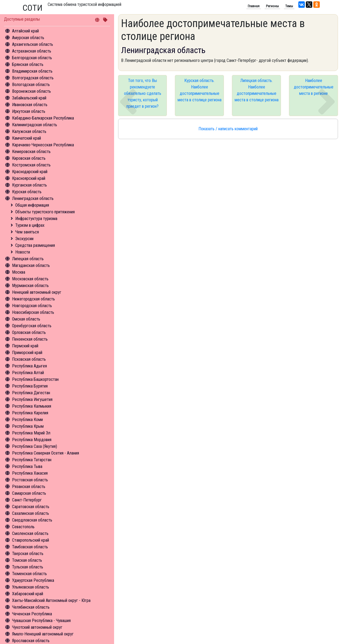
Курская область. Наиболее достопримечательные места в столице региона (200, 90)
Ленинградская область (33, 198)
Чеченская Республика (32, 614)
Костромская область (31, 165)
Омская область (26, 319)
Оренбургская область (32, 326)
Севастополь (23, 527)
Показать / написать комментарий (228, 129)
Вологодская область (31, 85)
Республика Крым (28, 426)
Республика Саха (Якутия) (35, 446)
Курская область (27, 192)
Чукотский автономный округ (37, 627)
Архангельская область (33, 44)
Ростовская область (30, 480)
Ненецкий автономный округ (37, 292)
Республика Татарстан (32, 460)
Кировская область (29, 158)
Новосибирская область (33, 312)
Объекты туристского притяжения (45, 212)
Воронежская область (31, 91)
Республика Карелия (30, 413)
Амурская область (28, 38)
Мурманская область (30, 286)
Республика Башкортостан (35, 379)
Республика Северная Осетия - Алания (46, 453)
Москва (19, 272)
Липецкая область (28, 259)
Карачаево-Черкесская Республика (43, 145)
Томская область (27, 560)
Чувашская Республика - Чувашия (41, 621)
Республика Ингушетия (32, 399)
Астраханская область (32, 51)
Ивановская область (30, 105)
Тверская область (28, 554)
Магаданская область (31, 265)
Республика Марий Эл (31, 433)
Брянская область (28, 64)
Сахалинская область (31, 513)
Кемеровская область (31, 152)
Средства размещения (35, 245)
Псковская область (29, 359)
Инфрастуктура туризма (36, 219)
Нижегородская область (33, 299)
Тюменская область (29, 574)
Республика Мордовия (32, 440)
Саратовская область (31, 507)
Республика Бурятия (30, 386)
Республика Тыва (27, 466)
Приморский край (27, 353)
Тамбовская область (30, 547)
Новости (23, 252)
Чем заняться (27, 232)
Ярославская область (31, 641)
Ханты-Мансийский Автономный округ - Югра (51, 600)
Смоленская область (30, 533)
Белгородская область (32, 58)
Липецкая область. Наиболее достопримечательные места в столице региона (257, 90)
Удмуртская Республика (33, 580)
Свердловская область (32, 520)
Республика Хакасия (30, 473)
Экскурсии (24, 239)
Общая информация (32, 205)
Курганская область (29, 185)
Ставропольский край (31, 540)
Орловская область (29, 332)
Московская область (30, 279)
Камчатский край (27, 138)
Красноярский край (29, 178)
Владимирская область (32, 71)
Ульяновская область (31, 587)
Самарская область (29, 493)
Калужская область (29, 131)
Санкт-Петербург (27, 500)
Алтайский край (25, 31)
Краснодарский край (30, 172)
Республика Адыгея (29, 366)
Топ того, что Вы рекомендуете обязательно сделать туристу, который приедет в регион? (143, 93)
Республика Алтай (28, 373)
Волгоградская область (33, 78)
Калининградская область (35, 125)
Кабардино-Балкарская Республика (43, 118)
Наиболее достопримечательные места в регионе (314, 87)
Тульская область (28, 567)
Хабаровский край (28, 594)
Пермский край (25, 346)
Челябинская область (31, 607)
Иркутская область (29, 111)
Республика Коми (27, 420)
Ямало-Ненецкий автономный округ (43, 634)
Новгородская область (32, 306)
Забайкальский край (29, 98)
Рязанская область (29, 487)
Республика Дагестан (31, 393)
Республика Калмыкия (32, 406)
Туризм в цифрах (30, 225)
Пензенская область (30, 339)
